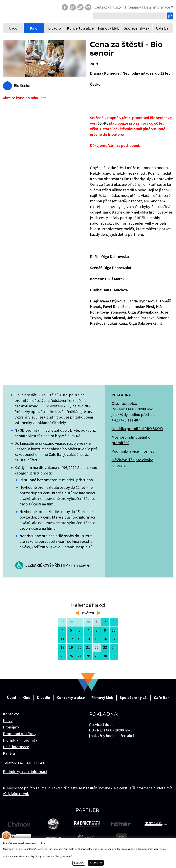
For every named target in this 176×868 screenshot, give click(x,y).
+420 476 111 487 (126, 420)
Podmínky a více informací (133, 451)
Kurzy (8, 721)
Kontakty (11, 714)
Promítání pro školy (20, 734)
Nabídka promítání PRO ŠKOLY (137, 429)
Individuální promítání (22, 740)
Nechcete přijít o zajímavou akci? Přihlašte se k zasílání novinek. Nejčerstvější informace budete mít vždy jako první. (88, 791)
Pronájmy (11, 727)
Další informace (16, 747)
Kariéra (9, 753)
